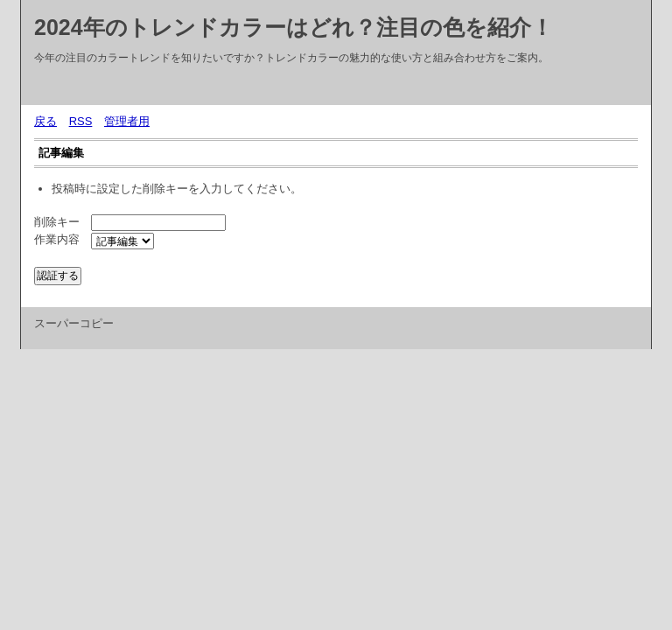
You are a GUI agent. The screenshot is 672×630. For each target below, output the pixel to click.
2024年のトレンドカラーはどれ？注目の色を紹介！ (294, 27)
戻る (45, 121)
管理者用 (127, 121)
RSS (81, 121)
